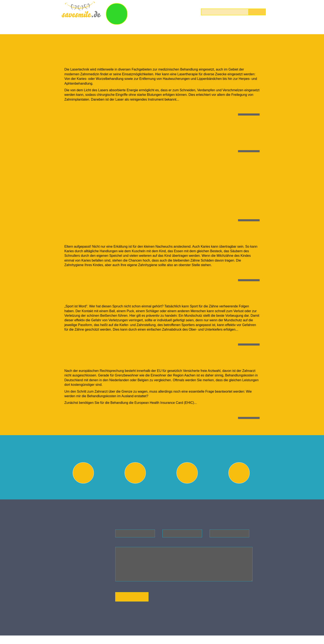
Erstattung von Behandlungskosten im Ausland (143, 360)
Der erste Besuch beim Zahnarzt (118, 129)
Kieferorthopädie (117, 28)
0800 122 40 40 (254, 4)
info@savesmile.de (89, 577)
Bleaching (154, 28)
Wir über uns (76, 28)
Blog (227, 28)
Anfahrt (84, 603)
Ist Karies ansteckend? (102, 235)
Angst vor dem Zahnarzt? (107, 166)
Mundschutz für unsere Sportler (118, 295)
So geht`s (176, 12)
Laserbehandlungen (193, 28)
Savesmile (87, 628)
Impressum (86, 599)
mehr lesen (248, 112)
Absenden (132, 604)
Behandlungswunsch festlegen (84, 491)
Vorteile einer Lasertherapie (111, 58)
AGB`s (83, 607)
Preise (249, 28)
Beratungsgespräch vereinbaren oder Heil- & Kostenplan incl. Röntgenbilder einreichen (136, 493)
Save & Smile (143, 12)
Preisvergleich (188, 491)
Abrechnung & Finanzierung (240, 491)
